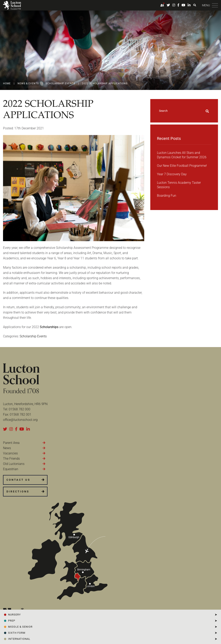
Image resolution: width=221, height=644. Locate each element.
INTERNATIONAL (19, 639)
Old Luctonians (14, 464)
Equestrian (11, 469)
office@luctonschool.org (20, 420)
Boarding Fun (167, 196)
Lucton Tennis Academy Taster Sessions (179, 185)
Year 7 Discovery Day (172, 174)
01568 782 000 (19, 409)
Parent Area (11, 443)
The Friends (11, 459)
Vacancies (10, 453)
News (7, 448)
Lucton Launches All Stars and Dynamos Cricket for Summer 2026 (182, 155)
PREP (12, 621)
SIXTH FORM (17, 633)
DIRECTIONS (18, 491)
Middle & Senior (20, 627)
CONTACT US (18, 480)
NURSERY (14, 615)
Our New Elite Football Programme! (182, 166)
